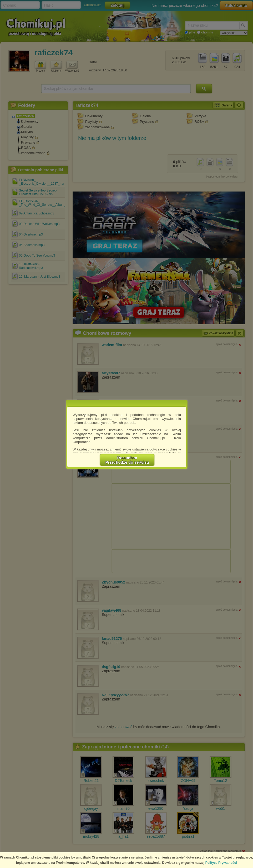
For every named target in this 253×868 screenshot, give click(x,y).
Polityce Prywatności (221, 863)
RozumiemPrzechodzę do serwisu (127, 460)
